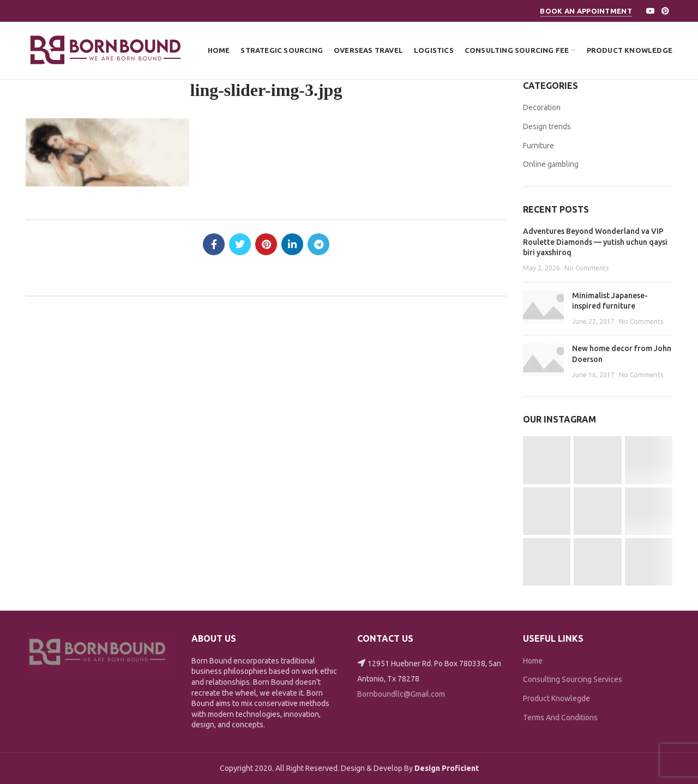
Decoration (542, 107)
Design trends (547, 126)
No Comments (586, 268)
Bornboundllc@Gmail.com (401, 694)
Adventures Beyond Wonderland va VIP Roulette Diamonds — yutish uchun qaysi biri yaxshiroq (595, 242)
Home (533, 661)
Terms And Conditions (560, 717)
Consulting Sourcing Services (573, 679)
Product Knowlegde (556, 698)
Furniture (538, 146)
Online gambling (551, 164)
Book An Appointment (586, 11)
